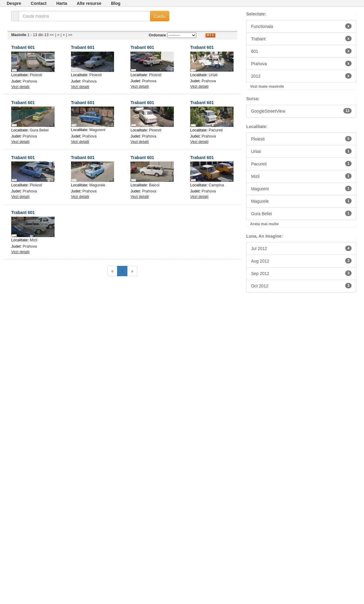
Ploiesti (36, 75)
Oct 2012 (301, 286)
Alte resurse (89, 3)
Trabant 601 (23, 47)
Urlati (213, 75)
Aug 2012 (301, 261)
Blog (116, 3)
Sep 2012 (301, 273)
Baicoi (154, 185)
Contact (39, 3)
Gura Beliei (39, 130)
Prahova (30, 81)
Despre (14, 3)
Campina (216, 185)
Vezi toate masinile (267, 87)
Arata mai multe (264, 224)
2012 (301, 76)
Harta (62, 3)
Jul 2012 (301, 248)
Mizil (34, 240)
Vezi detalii (20, 87)
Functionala (301, 26)
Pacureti (216, 130)
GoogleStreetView (301, 111)
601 (301, 51)
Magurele (98, 185)
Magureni (98, 130)
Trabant (301, 39)
